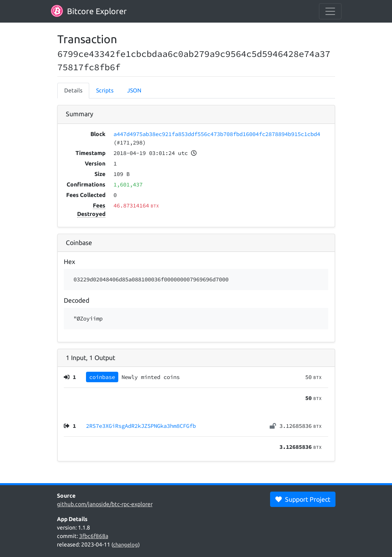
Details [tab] (73, 90)
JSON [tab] (134, 90)
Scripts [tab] (105, 90)
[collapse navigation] (330, 11)
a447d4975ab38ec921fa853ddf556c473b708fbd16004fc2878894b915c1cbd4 (217, 134)
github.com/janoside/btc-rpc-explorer (105, 504)
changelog (126, 544)
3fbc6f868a (94, 536)
